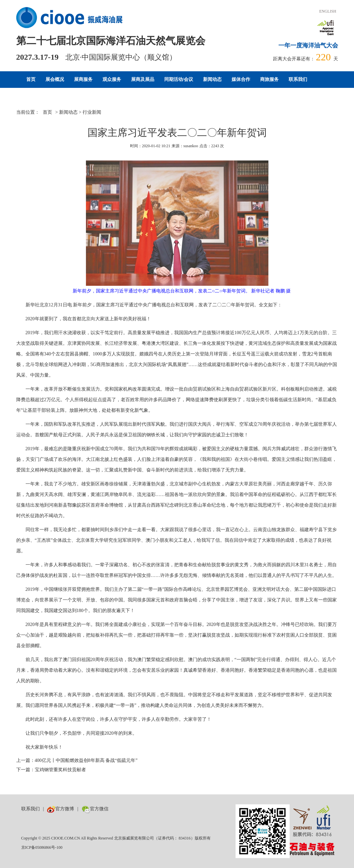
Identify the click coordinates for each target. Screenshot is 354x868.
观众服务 (112, 79)
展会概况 (55, 79)
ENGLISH (328, 11)
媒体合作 (241, 79)
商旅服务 (269, 79)
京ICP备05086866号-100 (42, 847)
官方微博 (61, 809)
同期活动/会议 (179, 79)
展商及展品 (143, 79)
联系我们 (298, 79)
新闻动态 (212, 79)
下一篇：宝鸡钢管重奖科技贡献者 (51, 770)
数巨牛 (119, 809)
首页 (31, 79)
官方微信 (95, 809)
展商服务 (83, 79)
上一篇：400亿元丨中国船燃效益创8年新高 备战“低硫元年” (77, 760)
